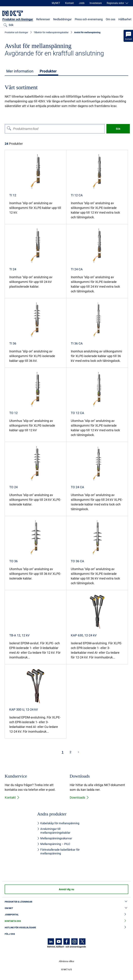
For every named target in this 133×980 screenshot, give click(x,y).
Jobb (82, 3)
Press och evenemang (89, 19)
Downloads (79, 798)
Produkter (48, 71)
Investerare (96, 3)
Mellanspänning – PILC (54, 844)
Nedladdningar (62, 19)
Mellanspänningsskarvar (55, 838)
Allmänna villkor (67, 961)
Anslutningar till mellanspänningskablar (54, 831)
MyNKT (56, 3)
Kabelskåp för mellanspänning (58, 823)
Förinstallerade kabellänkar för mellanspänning (58, 852)
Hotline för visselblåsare (66, 928)
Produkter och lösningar (18, 19)
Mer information (20, 71)
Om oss (110, 19)
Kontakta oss (66, 921)
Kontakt (69, 3)
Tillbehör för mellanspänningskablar (51, 32)
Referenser (43, 19)
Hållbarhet (125, 19)
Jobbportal (66, 915)
